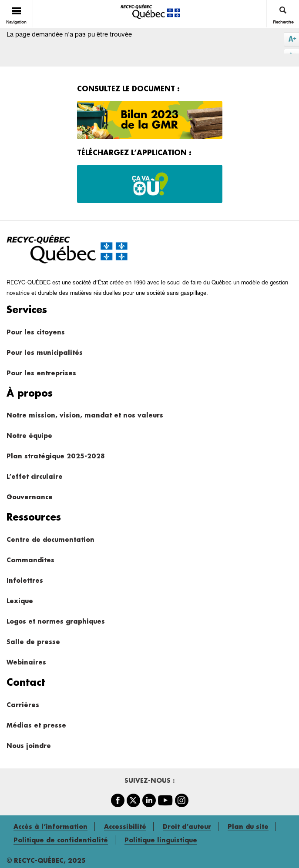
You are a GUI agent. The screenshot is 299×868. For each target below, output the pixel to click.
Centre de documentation (50, 539)
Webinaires (26, 662)
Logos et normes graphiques (56, 621)
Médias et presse (36, 725)
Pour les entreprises (41, 373)
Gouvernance (30, 497)
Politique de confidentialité (61, 840)
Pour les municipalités (45, 352)
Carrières (23, 705)
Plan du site (248, 826)
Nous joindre (29, 746)
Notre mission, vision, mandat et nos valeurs (85, 415)
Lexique (20, 601)
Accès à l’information (50, 826)
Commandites (30, 560)
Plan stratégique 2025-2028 (55, 456)
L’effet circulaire (35, 476)
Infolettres (25, 580)
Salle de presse (33, 642)
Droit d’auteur (187, 826)
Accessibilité (125, 826)
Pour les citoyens (36, 332)
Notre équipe (29, 436)
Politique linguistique (161, 840)
